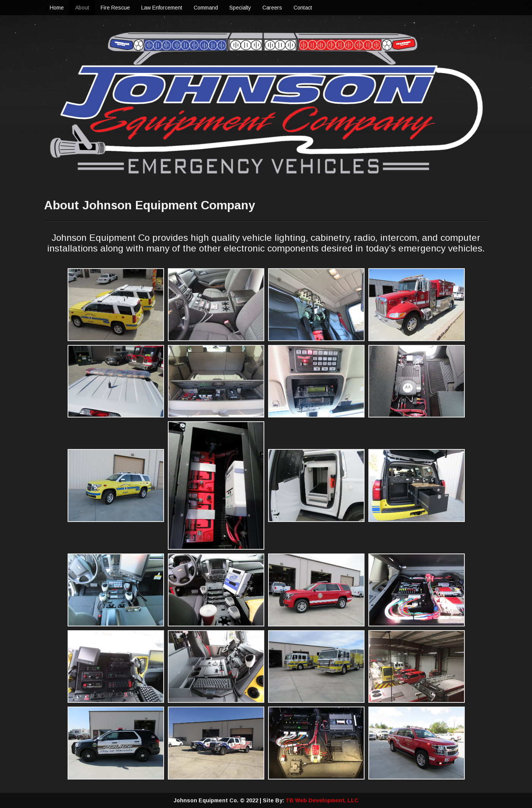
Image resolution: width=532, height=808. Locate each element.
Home (57, 8)
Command (206, 8)
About (82, 8)
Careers (272, 8)
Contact (303, 8)
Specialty (240, 8)
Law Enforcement (162, 8)
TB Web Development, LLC (322, 800)
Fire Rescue (115, 8)
